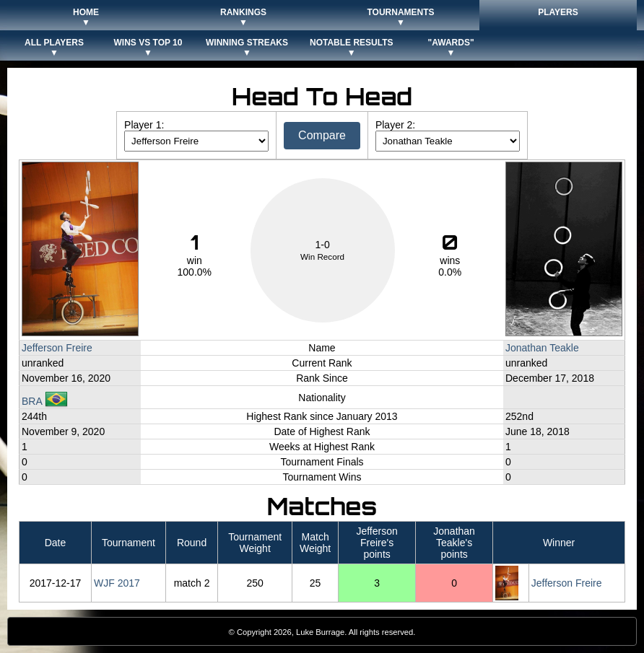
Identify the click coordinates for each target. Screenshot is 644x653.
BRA (45, 401)
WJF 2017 (117, 583)
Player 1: (144, 125)
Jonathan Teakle (542, 348)
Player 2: (395, 125)
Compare (322, 135)
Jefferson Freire (57, 348)
